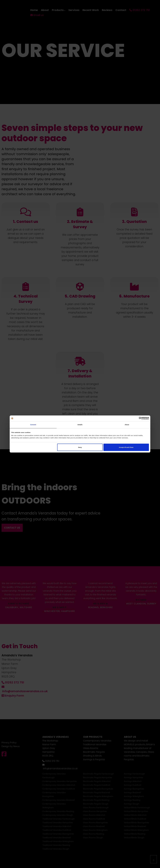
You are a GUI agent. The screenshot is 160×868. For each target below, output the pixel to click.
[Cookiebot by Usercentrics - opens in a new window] (135, 418)
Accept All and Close (126, 447)
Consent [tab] (33, 425)
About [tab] (127, 425)
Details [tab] (80, 425)
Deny (80, 447)
